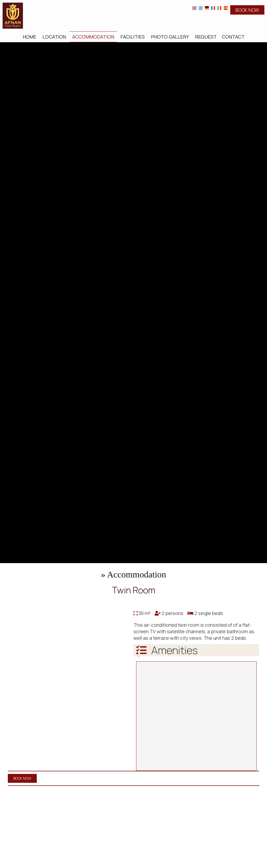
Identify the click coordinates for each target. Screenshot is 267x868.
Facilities (133, 37)
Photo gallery (170, 37)
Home (29, 37)
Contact (233, 37)
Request (206, 37)
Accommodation (93, 37)
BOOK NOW (247, 10)
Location (54, 37)
